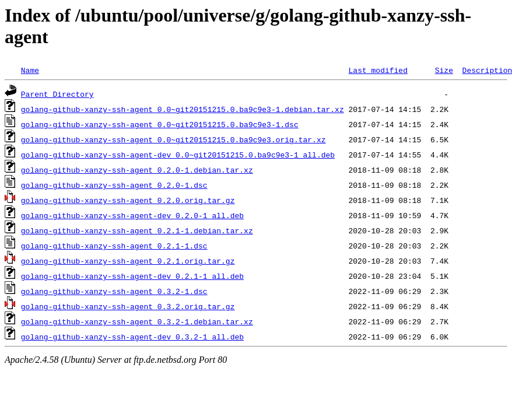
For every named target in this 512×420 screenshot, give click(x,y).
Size (444, 70)
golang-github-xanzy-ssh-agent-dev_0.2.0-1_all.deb (132, 215)
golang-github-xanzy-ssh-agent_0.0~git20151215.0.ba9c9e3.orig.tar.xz (173, 139)
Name (30, 70)
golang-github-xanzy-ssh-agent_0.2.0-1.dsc (114, 185)
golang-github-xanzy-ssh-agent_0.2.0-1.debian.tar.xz (137, 170)
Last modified (378, 70)
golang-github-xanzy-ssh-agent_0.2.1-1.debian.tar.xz (137, 230)
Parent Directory (57, 94)
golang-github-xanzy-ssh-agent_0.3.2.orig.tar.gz (128, 306)
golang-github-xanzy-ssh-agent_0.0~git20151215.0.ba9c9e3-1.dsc (160, 124)
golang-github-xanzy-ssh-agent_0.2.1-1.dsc (114, 246)
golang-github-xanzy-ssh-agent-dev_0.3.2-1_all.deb (132, 337)
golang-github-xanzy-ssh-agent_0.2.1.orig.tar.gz (128, 261)
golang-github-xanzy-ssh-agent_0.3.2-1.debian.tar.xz (137, 321)
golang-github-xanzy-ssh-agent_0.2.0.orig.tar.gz (128, 200)
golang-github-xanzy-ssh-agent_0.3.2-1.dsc (114, 291)
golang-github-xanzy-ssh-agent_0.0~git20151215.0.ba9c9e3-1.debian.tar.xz (183, 109)
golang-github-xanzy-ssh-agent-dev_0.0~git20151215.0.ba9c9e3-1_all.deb (178, 155)
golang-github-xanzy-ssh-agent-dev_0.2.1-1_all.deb (132, 276)
